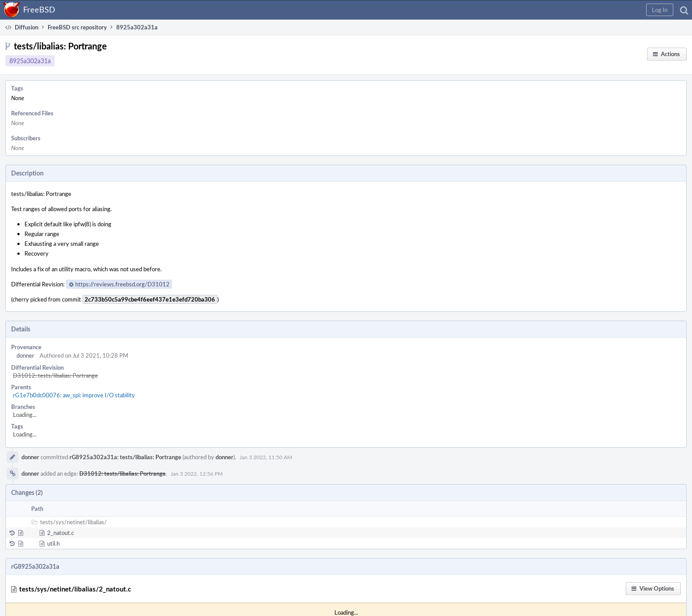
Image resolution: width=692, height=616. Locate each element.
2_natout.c (61, 533)
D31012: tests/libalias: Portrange (55, 375)
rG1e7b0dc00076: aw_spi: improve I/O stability (74, 395)
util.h (53, 543)
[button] (660, 10)
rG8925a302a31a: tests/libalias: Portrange (125, 457)
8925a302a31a (30, 61)
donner (25, 355)
